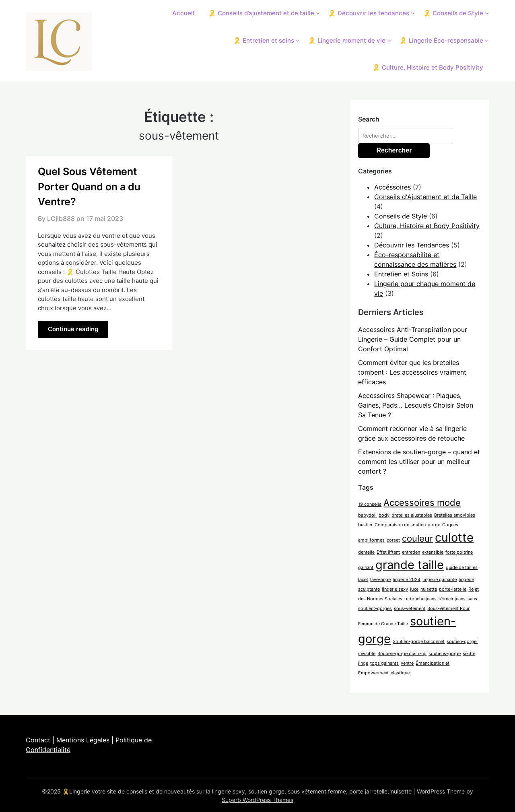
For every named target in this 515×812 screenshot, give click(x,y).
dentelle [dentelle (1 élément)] (366, 552)
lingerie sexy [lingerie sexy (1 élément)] (395, 589)
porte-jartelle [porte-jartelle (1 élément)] (453, 589)
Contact (38, 740)
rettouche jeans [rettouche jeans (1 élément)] (420, 599)
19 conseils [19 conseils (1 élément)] (370, 504)
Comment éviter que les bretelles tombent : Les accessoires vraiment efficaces (412, 372)
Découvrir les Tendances (412, 245)
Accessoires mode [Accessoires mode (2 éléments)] (422, 503)
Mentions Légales (83, 740)
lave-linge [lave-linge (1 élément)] (380, 580)
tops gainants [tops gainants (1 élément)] (384, 663)
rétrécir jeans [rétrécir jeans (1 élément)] (452, 599)
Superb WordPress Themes (257, 800)
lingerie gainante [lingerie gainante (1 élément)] (440, 580)
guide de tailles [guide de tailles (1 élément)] (462, 568)
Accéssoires (392, 187)
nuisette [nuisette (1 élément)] (429, 589)
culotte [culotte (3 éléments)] (454, 537)
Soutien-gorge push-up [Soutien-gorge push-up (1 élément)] (402, 654)
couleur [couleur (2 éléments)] (417, 538)
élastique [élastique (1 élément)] (400, 673)
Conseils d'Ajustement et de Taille (425, 197)
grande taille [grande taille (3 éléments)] (410, 565)
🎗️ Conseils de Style (453, 13)
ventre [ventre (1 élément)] (407, 663)
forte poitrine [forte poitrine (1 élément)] (459, 552)
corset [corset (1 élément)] (393, 540)
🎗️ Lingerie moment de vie (347, 40)
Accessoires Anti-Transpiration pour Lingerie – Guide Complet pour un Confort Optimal (413, 339)
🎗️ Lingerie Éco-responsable (441, 40)
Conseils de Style (401, 216)
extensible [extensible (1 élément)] (433, 552)
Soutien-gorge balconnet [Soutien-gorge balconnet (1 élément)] (419, 642)
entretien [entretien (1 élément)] (411, 552)
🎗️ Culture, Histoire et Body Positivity (428, 67)
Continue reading (73, 329)
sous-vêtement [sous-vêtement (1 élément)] (410, 609)
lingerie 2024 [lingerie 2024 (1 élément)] (407, 580)
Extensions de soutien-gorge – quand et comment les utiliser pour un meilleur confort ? (419, 462)
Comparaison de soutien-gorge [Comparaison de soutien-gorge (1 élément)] (407, 525)
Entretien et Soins (401, 274)
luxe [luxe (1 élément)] (414, 589)
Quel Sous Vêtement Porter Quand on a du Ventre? (89, 187)
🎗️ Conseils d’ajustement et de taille (261, 13)
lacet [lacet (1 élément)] (363, 580)
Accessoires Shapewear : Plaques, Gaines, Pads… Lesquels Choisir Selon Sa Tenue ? (416, 405)
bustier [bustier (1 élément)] (365, 525)
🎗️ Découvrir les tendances (369, 13)
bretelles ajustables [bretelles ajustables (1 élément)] (412, 515)
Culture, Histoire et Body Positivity (427, 226)
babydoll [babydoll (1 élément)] (367, 515)
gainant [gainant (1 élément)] (366, 568)
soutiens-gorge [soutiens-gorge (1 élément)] (445, 654)
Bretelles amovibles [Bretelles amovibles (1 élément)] (455, 515)
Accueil (183, 13)
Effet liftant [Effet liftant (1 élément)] (388, 552)
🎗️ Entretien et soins (264, 40)
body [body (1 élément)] (384, 515)
